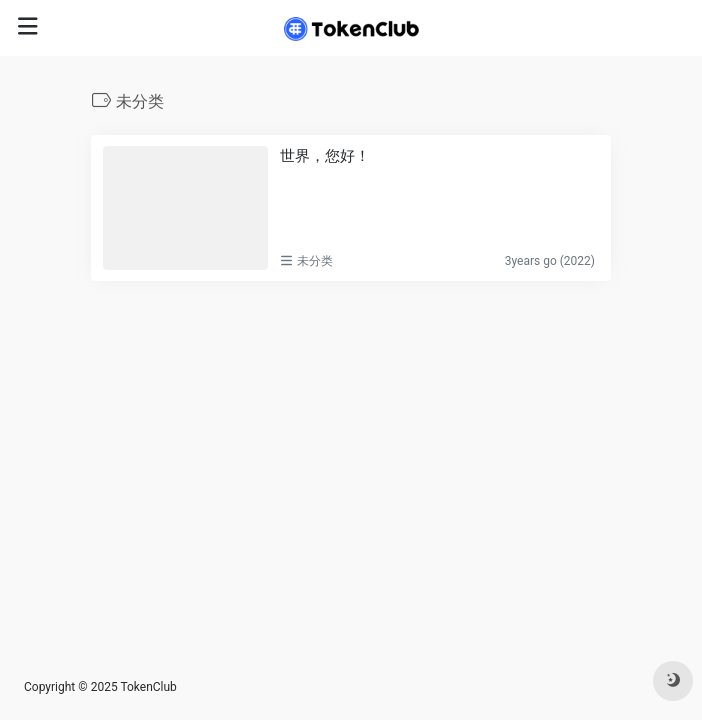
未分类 (315, 261)
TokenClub (148, 687)
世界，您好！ (325, 156)
